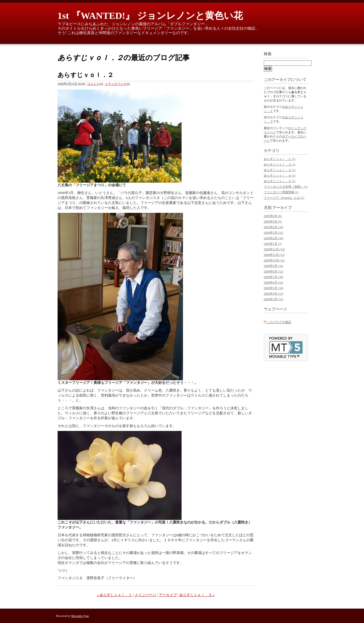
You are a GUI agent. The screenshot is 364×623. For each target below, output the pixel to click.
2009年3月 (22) (274, 233)
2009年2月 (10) (274, 238)
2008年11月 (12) (274, 255)
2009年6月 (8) (273, 216)
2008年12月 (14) (274, 249)
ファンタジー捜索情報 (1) (281, 192)
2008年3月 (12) (274, 299)
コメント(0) (95, 84)
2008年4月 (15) (274, 293)
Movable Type (80, 616)
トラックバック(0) (117, 84)
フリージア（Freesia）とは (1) (284, 198)
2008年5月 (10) (274, 288)
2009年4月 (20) (274, 227)
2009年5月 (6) (273, 221)
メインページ (145, 595)
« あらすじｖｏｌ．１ (115, 595)
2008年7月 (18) (274, 277)
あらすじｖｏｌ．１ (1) (280, 159)
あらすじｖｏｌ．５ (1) (280, 181)
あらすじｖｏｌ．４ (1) (280, 175)
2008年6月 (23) (274, 282)
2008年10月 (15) (274, 260)
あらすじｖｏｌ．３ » (197, 595)
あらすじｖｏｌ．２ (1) (280, 164)
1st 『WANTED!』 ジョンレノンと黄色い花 (150, 16)
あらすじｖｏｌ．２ (86, 75)
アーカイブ (168, 595)
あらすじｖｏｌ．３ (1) (280, 170)
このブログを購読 (279, 322)
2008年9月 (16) (274, 266)
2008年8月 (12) (274, 271)
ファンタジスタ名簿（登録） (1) (286, 187)
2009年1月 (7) (273, 244)
